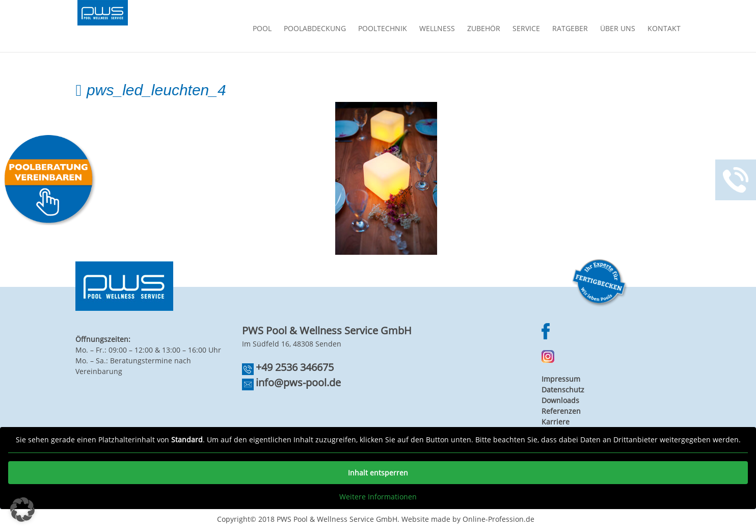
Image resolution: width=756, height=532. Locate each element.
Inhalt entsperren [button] (378, 473)
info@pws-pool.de (298, 382)
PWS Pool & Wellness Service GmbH (337, 519)
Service (526, 29)
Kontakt (664, 29)
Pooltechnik (383, 29)
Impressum (561, 379)
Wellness (437, 29)
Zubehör (484, 29)
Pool (262, 29)
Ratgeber (570, 29)
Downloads (560, 400)
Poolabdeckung (315, 29)
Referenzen (561, 411)
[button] (22, 510)
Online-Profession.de (498, 519)
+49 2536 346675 (295, 367)
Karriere (556, 422)
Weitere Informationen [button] (378, 497)
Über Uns (618, 29)
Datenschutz (563, 390)
